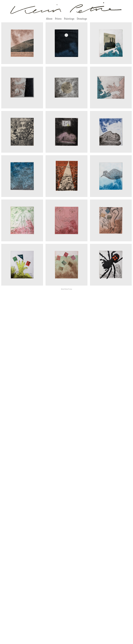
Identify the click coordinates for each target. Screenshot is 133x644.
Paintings (69, 19)
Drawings (82, 19)
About (49, 19)
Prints (58, 19)
